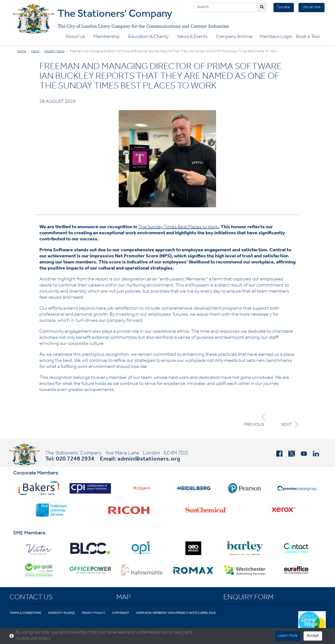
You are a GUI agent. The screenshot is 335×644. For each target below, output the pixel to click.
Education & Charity (148, 37)
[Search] (226, 7)
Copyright (121, 613)
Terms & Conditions (25, 613)
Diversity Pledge (62, 613)
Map (123, 598)
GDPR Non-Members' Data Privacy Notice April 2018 (176, 613)
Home (22, 52)
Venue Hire (312, 8)
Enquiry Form (248, 598)
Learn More (288, 636)
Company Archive (234, 37)
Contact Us (31, 598)
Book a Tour (308, 37)
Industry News (54, 52)
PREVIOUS (255, 421)
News (35, 52)
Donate (284, 8)
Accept (313, 636)
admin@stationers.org (149, 460)
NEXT (288, 424)
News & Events (192, 37)
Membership (107, 37)
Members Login (276, 37)
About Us (75, 37)
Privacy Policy (93, 613)
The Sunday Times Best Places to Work (178, 227)
